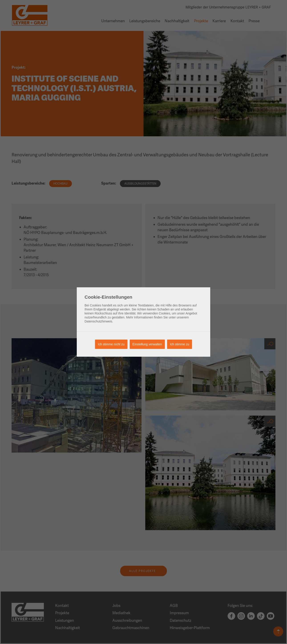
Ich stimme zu (180, 344)
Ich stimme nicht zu (111, 344)
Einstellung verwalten (147, 344)
